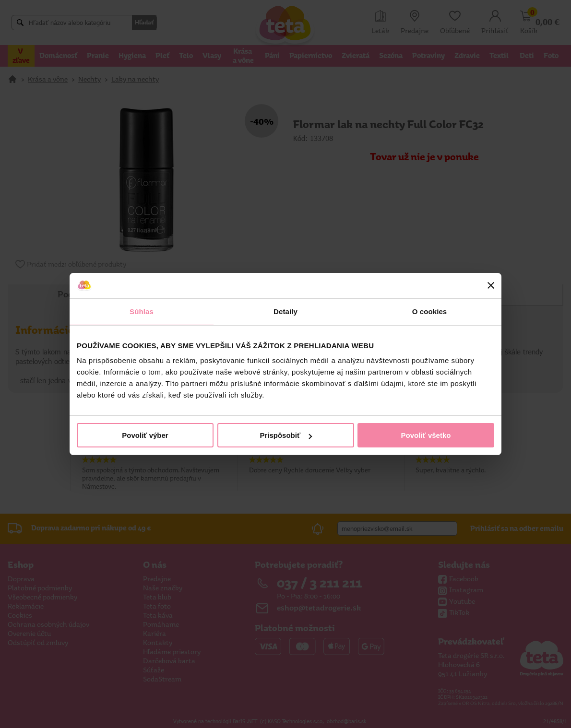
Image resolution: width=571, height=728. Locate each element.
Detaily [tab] (285, 311)
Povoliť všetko (426, 435)
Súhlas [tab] (142, 311)
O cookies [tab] (430, 311)
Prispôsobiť (286, 435)
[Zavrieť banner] (491, 285)
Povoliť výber (145, 435)
